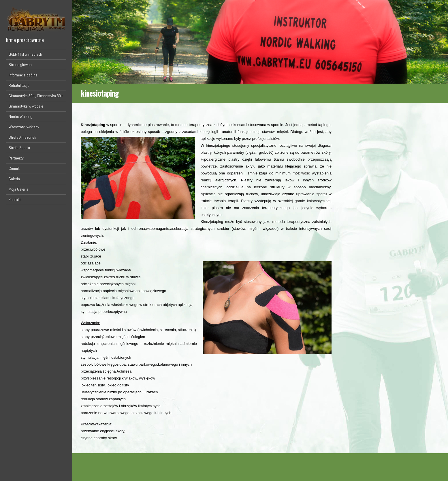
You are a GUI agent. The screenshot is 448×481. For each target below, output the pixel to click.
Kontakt (15, 200)
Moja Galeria (18, 189)
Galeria (14, 179)
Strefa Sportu (19, 148)
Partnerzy (16, 158)
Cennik (14, 168)
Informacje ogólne (23, 75)
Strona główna (20, 65)
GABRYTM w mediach (25, 54)
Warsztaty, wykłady (24, 127)
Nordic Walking (20, 117)
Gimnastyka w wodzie (26, 106)
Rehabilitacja (19, 85)
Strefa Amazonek (22, 137)
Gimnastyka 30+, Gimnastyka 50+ (36, 96)
